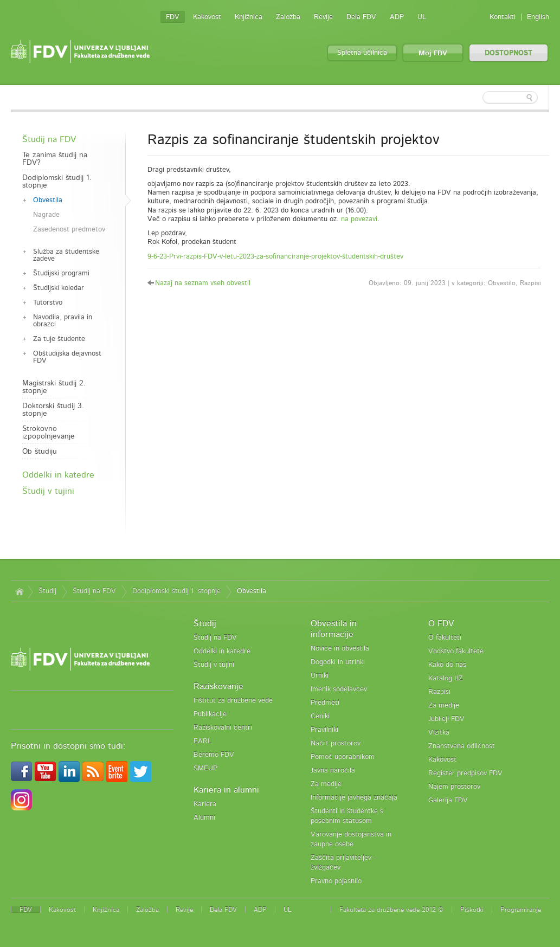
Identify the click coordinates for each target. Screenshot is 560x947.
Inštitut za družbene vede (233, 701)
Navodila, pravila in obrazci (63, 321)
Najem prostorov (454, 787)
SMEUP (205, 768)
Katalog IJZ (446, 678)
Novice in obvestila (340, 649)
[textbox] (479, 98)
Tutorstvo (48, 303)
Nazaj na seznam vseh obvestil (203, 283)
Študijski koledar (59, 288)
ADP (397, 17)
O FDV (441, 623)
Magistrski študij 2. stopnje (54, 387)
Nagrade (46, 215)
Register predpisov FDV (465, 773)
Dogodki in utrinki (338, 662)
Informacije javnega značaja (354, 798)
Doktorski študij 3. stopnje (53, 410)
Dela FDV (361, 17)
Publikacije (210, 714)
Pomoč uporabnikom (343, 757)
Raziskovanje (218, 686)
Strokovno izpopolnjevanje (49, 433)
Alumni (204, 818)
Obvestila (48, 200)
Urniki (320, 676)
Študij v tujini (48, 491)
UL (422, 17)
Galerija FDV (448, 800)
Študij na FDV (49, 139)
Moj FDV (433, 53)
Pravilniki (324, 730)
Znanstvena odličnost (462, 746)
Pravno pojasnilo (336, 881)
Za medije (326, 784)
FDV (173, 17)
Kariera (205, 804)
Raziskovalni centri (223, 728)
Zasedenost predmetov (69, 230)
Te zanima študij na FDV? (55, 159)
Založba (288, 17)
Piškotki (472, 910)
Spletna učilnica (362, 53)
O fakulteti (445, 638)
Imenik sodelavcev (339, 689)
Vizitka (439, 733)
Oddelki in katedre (58, 475)
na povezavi (359, 219)
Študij (47, 591)
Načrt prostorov (336, 743)
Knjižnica (249, 17)
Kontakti (503, 17)
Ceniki (320, 716)
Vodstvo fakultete (456, 651)
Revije (323, 17)
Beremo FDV (214, 755)
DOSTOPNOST (508, 53)
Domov (19, 591)
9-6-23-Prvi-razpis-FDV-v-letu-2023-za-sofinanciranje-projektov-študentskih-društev (275, 257)
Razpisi (439, 692)
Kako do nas (447, 665)
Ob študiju (40, 452)
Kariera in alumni (226, 790)
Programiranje (521, 910)
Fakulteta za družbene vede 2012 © (391, 910)
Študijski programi (61, 273)
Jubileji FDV (446, 719)
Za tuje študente (59, 339)
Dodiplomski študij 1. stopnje (57, 182)
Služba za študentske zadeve (66, 255)
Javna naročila (333, 771)
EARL (202, 741)
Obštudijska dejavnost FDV (67, 357)
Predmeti (325, 703)
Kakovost (207, 17)
